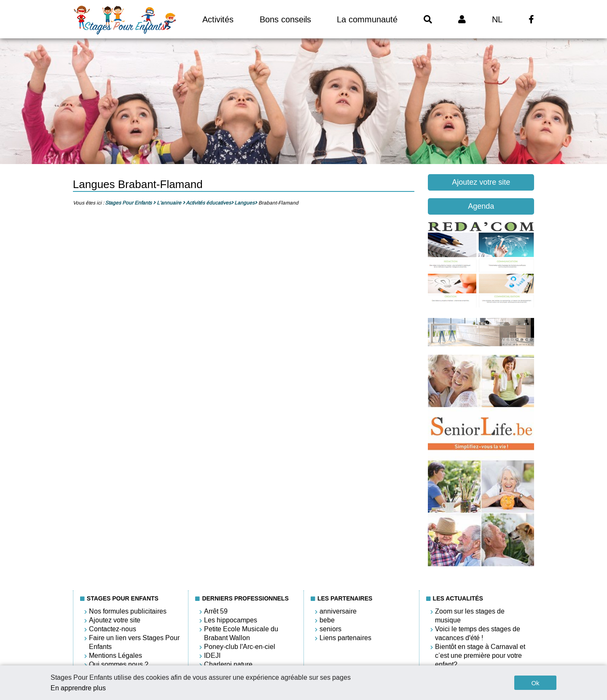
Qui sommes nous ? (119, 664)
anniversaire (338, 611)
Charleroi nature (228, 664)
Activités (218, 19)
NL (497, 19)
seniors (330, 629)
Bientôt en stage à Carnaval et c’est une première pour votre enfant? (480, 656)
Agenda (481, 206)
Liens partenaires (345, 638)
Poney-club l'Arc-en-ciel (240, 647)
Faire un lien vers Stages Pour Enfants (134, 642)
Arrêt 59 (216, 611)
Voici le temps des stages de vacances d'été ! (478, 633)
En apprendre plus (78, 688)
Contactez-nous (113, 629)
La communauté (367, 19)
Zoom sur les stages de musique (470, 616)
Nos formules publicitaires (128, 611)
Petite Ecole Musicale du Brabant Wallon (241, 633)
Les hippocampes (231, 620)
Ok (535, 683)
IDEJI (212, 656)
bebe (327, 620)
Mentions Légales (115, 656)
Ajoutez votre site (481, 182)
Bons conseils (285, 19)
